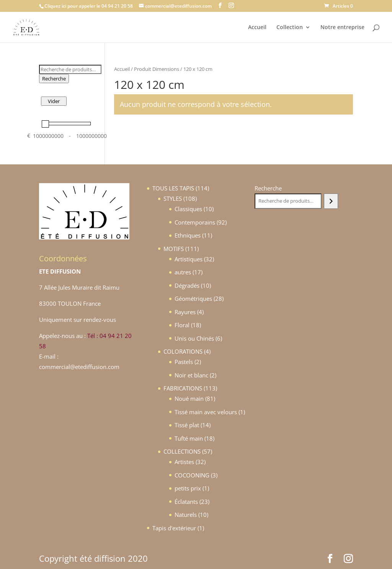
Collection (290, 28)
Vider (54, 101)
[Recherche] (331, 201)
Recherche (54, 79)
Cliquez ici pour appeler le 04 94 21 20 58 (89, 6)
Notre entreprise (342, 28)
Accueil (257, 28)
